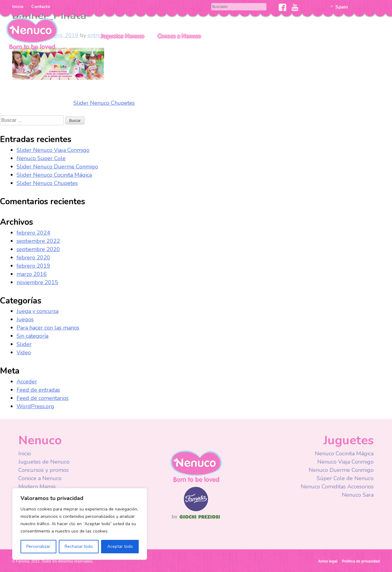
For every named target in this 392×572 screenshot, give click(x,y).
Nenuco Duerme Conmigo (341, 470)
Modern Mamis (37, 487)
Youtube (295, 7)
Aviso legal (328, 561)
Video (24, 352)
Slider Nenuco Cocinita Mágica (54, 175)
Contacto (41, 7)
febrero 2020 (33, 258)
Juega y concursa (38, 311)
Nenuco (32, 33)
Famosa (196, 510)
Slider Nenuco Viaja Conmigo (53, 150)
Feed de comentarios (43, 398)
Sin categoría (32, 336)
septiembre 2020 (38, 249)
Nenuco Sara (358, 495)
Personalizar (38, 546)
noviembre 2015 (37, 282)
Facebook (283, 7)
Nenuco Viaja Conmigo (345, 462)
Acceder (27, 382)
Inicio (18, 7)
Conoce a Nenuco (179, 36)
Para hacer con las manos (48, 328)
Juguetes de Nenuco (44, 462)
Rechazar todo (79, 546)
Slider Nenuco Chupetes (104, 103)
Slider (24, 344)
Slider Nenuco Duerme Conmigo (57, 167)
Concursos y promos (43, 470)
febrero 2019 (33, 266)
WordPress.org (35, 406)
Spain (342, 7)
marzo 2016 (32, 274)
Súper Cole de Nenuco (345, 478)
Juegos (25, 319)
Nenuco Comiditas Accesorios (337, 487)
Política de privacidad (361, 561)
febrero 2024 (33, 233)
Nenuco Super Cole (41, 158)
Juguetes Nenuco (123, 36)
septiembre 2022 (38, 241)
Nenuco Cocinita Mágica (344, 453)
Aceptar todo (120, 546)
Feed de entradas (38, 390)
